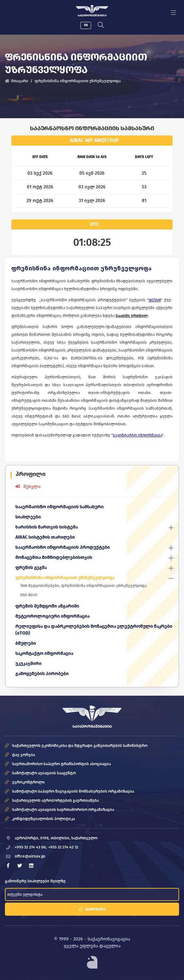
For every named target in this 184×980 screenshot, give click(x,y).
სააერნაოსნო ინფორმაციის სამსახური (59, 507)
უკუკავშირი (28, 664)
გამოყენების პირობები (42, 674)
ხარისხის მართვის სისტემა (47, 527)
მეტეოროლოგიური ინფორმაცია (52, 616)
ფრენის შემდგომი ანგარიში (47, 606)
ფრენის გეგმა (31, 568)
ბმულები (26, 643)
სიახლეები (28, 517)
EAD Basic (29, 595)
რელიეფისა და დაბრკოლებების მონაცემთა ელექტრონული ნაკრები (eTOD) (94, 630)
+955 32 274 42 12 (63, 847)
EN (86, 25)
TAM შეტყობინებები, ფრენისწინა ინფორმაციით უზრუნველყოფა (84, 586)
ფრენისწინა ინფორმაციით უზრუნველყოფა (65, 578)
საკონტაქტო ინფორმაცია (44, 653)
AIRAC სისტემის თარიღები (45, 537)
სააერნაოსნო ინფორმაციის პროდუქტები (63, 547)
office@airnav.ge (30, 856)
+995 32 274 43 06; (31, 847)
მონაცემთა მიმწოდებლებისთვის (54, 557)
